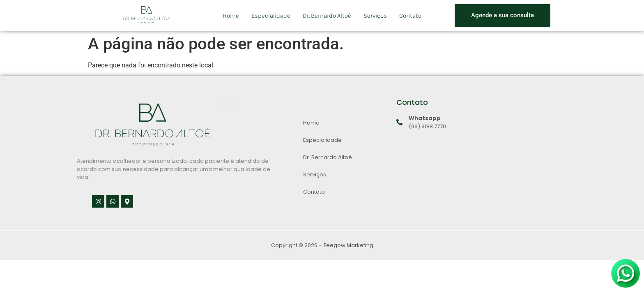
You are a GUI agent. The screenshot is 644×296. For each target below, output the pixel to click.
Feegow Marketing (348, 245)
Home (231, 16)
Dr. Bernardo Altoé (327, 16)
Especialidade (271, 16)
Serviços (375, 16)
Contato (410, 16)
